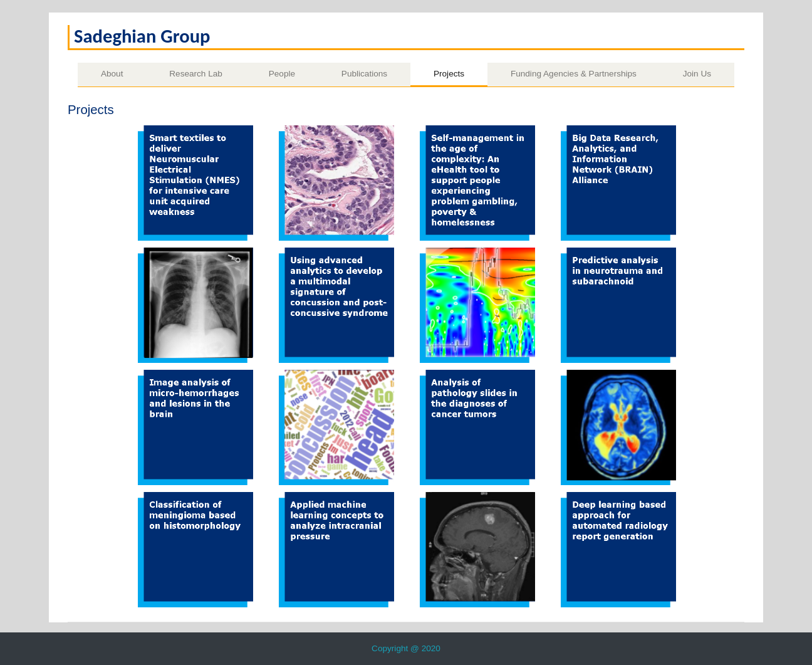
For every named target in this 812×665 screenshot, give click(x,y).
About (112, 74)
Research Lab (196, 74)
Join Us (697, 74)
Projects (449, 74)
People (282, 74)
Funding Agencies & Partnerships (574, 74)
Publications (364, 74)
